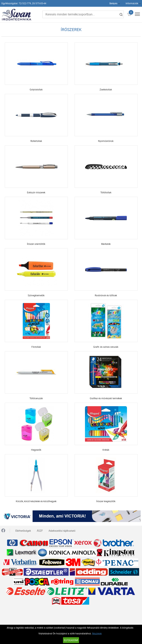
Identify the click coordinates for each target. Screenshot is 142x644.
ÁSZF (40, 531)
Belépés (113, 3)
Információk (132, 3)
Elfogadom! (71, 640)
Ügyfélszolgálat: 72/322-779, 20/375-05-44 (24, 3)
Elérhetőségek (23, 531)
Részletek (97, 633)
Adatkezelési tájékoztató (62, 531)
